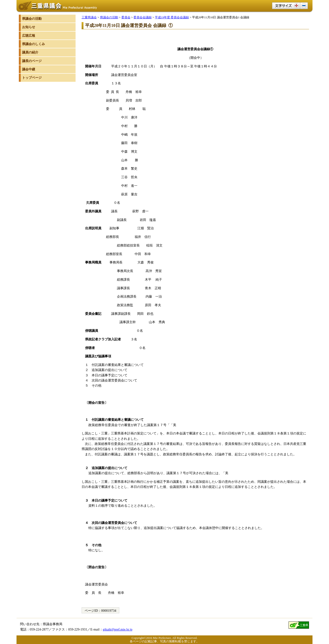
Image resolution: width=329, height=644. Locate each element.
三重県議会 (89, 17)
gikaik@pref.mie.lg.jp (118, 629)
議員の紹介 (30, 52)
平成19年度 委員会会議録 (172, 17)
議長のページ (32, 61)
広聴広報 (29, 36)
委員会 (126, 17)
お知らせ (29, 27)
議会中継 (29, 69)
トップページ (32, 78)
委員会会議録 (143, 17)
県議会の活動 (109, 17)
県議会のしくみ (33, 44)
